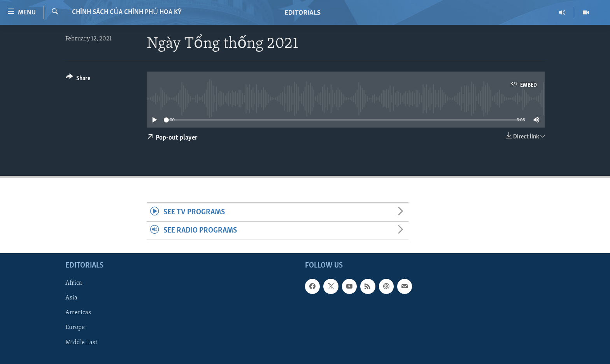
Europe (75, 328)
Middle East (81, 343)
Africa (74, 283)
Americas (78, 313)
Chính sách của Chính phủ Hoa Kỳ (127, 12)
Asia (71, 298)
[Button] (78, 80)
